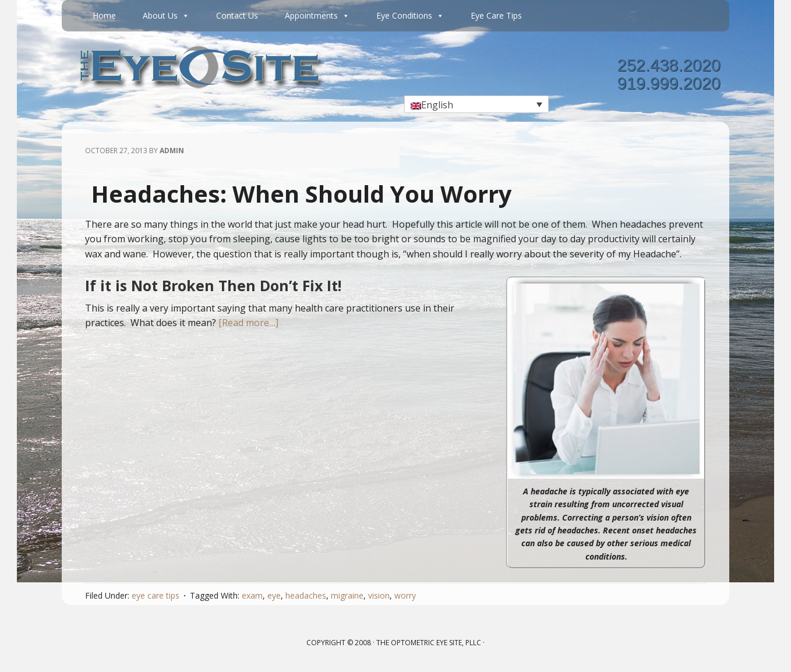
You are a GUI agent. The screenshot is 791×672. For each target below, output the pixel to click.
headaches (306, 595)
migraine (347, 595)
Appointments (317, 15)
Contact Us (237, 15)
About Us (166, 15)
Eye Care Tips (496, 15)
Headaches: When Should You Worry (301, 194)
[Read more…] (248, 323)
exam (252, 595)
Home (104, 15)
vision (379, 595)
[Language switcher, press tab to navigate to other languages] (476, 104)
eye (274, 595)
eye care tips (156, 595)
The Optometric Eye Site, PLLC (429, 643)
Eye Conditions (410, 15)
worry (405, 595)
